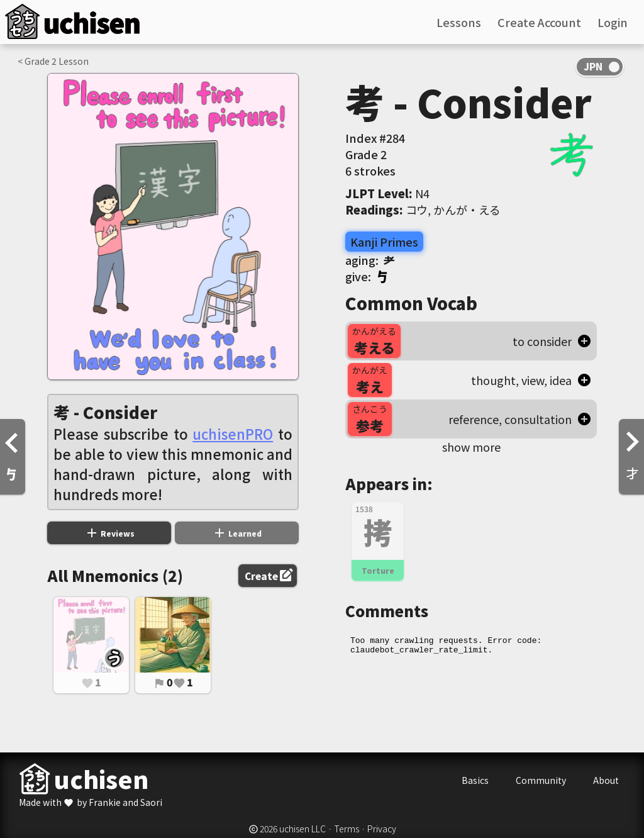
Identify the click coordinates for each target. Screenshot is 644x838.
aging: (370, 260)
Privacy (382, 829)
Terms (347, 829)
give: (367, 276)
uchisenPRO (233, 433)
